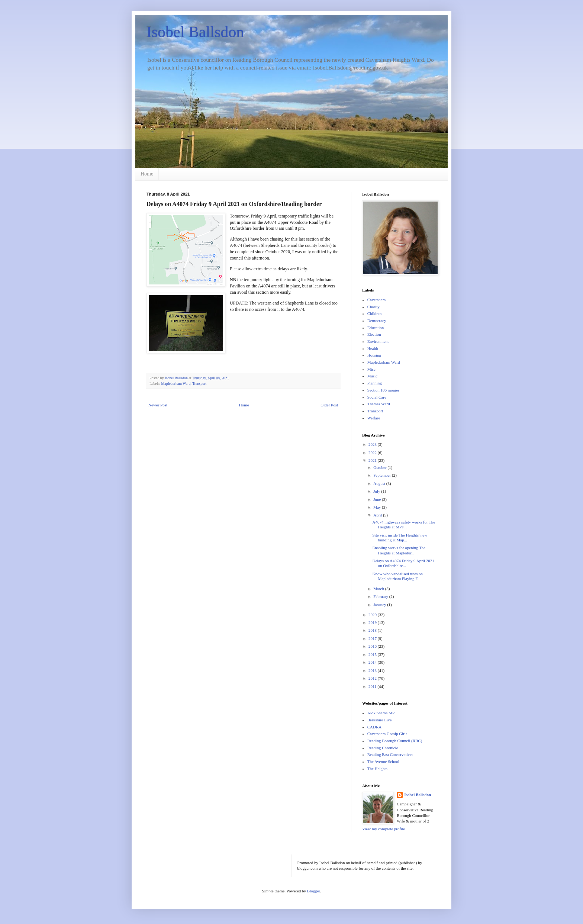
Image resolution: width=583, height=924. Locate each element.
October (380, 467)
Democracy (377, 321)
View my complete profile (384, 829)
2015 (373, 654)
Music (373, 376)
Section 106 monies (384, 390)
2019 (373, 622)
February (381, 596)
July (377, 491)
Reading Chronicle (383, 748)
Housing (374, 355)
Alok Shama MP (381, 713)
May (378, 507)
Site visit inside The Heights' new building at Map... (400, 537)
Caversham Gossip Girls (387, 734)
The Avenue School (383, 762)
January (380, 605)
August (380, 483)
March (379, 589)
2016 (373, 646)
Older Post (329, 405)
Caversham (376, 300)
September (383, 475)
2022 (373, 453)
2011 (373, 686)
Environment (378, 341)
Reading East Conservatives (390, 754)
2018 (373, 630)
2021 (373, 460)
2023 (373, 444)
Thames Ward (379, 404)
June (378, 499)
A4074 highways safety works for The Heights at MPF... (404, 524)
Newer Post (158, 405)
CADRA (375, 727)
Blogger (314, 891)
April (378, 515)
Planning (375, 383)
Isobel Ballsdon (195, 32)
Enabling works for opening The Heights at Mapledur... (399, 550)
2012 (373, 678)
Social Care (377, 397)
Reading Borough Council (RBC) (395, 741)
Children (375, 313)
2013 (373, 670)
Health (373, 348)
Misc (371, 369)
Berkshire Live (380, 720)
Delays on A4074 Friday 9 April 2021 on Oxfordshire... (403, 563)
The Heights (377, 769)
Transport (199, 384)
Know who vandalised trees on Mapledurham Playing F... (397, 576)
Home (147, 174)
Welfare (374, 418)
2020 (373, 615)
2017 (373, 638)
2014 (373, 662)
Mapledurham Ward (176, 384)
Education (376, 328)
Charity (373, 307)
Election (374, 334)
